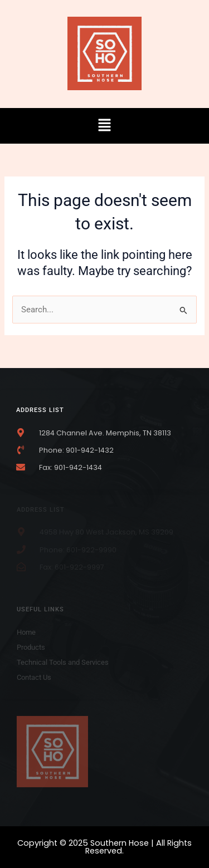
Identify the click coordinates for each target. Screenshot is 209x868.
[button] (104, 126)
